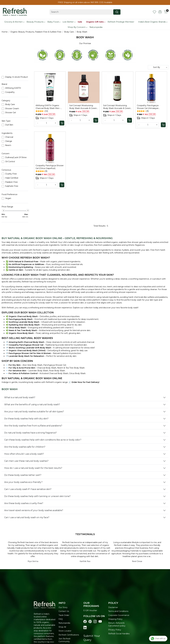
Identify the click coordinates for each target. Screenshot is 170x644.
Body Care (10, 104)
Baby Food (54, 22)
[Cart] (62, 123)
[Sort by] (158, 67)
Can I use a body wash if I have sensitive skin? (28, 489)
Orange (9, 141)
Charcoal (9, 137)
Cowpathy (10, 92)
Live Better (69, 22)
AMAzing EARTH (13, 88)
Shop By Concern (77, 27)
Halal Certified (12, 178)
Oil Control (10, 162)
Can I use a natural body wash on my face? (27, 517)
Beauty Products (36, 22)
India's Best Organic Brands (153, 22)
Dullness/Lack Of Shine (16, 157)
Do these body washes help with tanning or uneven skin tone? (37, 496)
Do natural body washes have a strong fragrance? (30, 433)
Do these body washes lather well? (23, 475)
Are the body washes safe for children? (25, 447)
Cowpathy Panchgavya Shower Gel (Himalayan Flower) (148, 107)
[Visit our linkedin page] (85, 628)
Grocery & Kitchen (14, 22)
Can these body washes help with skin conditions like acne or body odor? (43, 440)
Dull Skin (9, 125)
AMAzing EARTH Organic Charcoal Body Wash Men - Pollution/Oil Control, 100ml (48, 107)
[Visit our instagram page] (95, 622)
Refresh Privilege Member (121, 22)
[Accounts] (160, 12)
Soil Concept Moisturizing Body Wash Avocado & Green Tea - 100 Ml (117, 107)
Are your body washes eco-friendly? (23, 482)
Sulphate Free (12, 186)
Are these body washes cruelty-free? (24, 503)
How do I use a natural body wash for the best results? (33, 468)
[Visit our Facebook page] (85, 622)
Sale (80, 22)
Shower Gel (10, 113)
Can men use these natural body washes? (26, 461)
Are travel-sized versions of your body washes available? (34, 510)
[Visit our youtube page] (100, 622)
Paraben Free (11, 182)
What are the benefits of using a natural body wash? (32, 404)
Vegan (8, 198)
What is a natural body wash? (20, 397)
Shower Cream (12, 109)
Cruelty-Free (11, 174)
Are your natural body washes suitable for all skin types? (34, 412)
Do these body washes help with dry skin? (26, 419)
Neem (8, 145)
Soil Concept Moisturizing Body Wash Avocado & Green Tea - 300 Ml (83, 107)
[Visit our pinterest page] (90, 622)
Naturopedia (96, 27)
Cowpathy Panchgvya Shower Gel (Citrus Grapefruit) (50, 167)
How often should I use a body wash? (24, 454)
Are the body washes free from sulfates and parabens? (33, 426)
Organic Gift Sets (96, 22)
